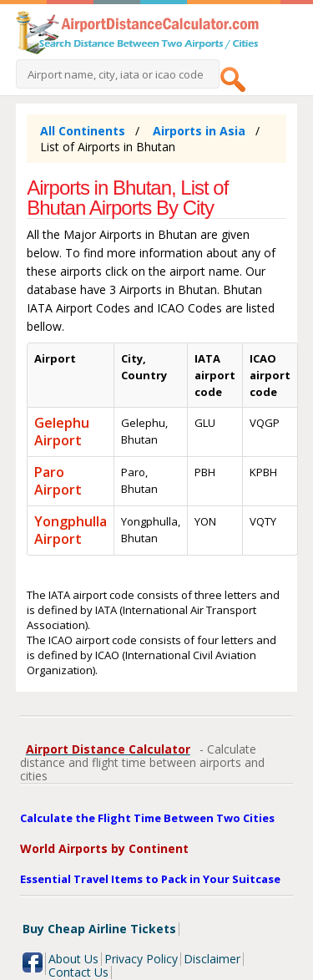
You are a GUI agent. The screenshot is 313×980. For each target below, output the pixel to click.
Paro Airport (58, 481)
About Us (73, 959)
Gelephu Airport (62, 432)
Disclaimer (212, 959)
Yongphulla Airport (71, 530)
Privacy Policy (141, 959)
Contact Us (78, 972)
